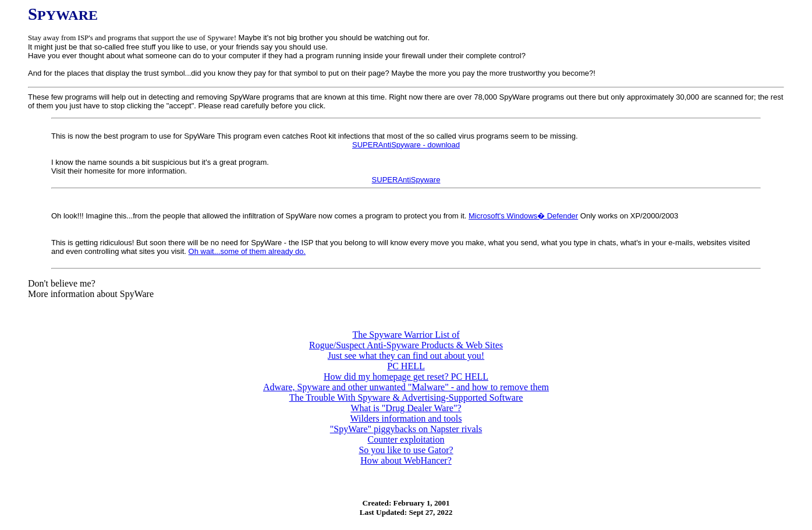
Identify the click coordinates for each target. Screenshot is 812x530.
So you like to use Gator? (406, 450)
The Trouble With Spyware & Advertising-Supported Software (406, 397)
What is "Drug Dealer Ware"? (406, 408)
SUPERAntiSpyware (406, 180)
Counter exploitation (406, 439)
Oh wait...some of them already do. (247, 251)
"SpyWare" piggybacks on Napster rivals (406, 429)
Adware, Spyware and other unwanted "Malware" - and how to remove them (406, 387)
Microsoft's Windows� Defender (523, 216)
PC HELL (406, 366)
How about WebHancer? (406, 460)
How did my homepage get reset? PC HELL (406, 377)
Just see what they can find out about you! (406, 356)
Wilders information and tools (406, 418)
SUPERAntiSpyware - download (406, 145)
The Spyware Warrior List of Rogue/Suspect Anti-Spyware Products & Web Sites (406, 340)
